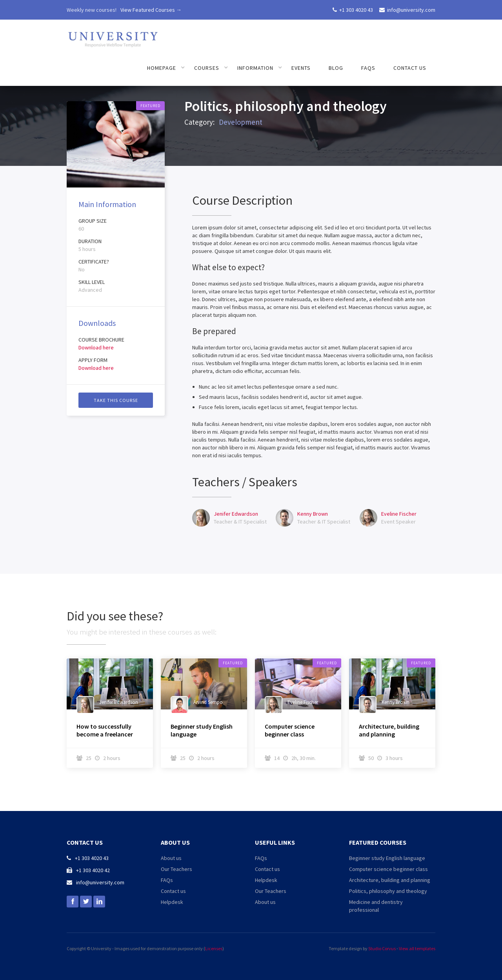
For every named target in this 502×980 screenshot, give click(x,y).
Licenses (214, 948)
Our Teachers (176, 869)
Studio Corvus (382, 948)
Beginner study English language (202, 730)
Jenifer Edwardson (236, 514)
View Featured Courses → (151, 10)
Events (301, 68)
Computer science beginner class (290, 730)
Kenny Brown (313, 514)
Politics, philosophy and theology (388, 891)
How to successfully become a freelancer (105, 730)
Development (241, 124)
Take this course (116, 400)
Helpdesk (172, 902)
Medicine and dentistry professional (376, 906)
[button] (166, 68)
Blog (336, 68)
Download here (96, 347)
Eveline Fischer (399, 514)
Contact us (410, 68)
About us (171, 858)
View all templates (417, 948)
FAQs (368, 68)
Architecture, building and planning (389, 730)
